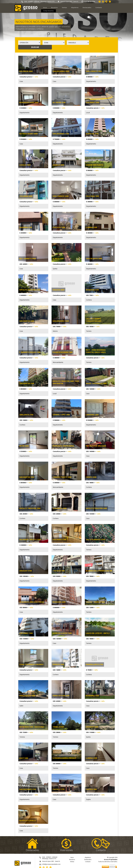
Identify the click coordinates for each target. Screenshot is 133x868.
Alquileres (75, 7)
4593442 (37, 2)
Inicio (45, 7)
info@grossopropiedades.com (51, 860)
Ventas (64, 7)
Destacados (87, 7)
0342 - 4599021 (29, 2)
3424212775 (51, 2)
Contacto (99, 7)
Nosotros (54, 7)
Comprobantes (48, 11)
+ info (36, 72)
